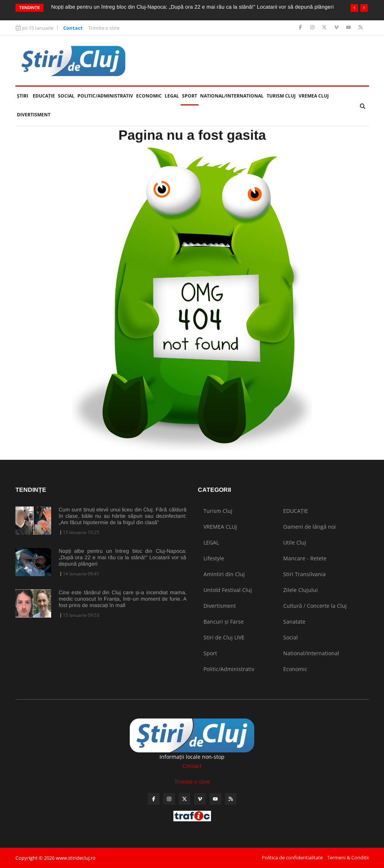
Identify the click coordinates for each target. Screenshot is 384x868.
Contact (73, 28)
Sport (190, 96)
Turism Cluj (281, 96)
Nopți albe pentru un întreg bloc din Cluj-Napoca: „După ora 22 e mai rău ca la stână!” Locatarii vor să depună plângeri (192, 7)
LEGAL (172, 96)
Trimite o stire (104, 28)
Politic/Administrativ (105, 96)
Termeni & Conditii (348, 857)
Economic (149, 96)
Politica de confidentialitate (292, 857)
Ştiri (23, 96)
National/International (232, 96)
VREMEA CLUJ (314, 96)
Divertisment (34, 115)
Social (66, 96)
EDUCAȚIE (45, 93)
